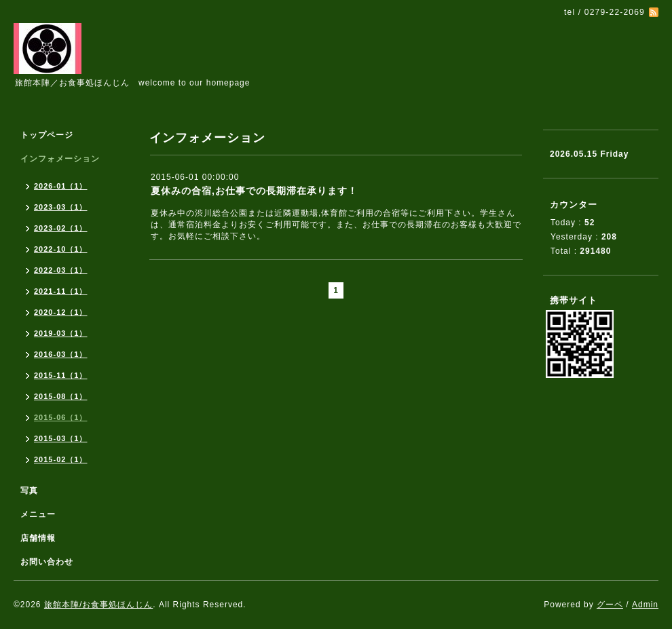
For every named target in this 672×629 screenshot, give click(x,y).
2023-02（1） (61, 228)
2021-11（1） (61, 291)
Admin (645, 605)
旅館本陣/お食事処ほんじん (98, 605)
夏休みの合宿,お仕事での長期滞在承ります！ (254, 191)
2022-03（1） (61, 270)
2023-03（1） (61, 207)
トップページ (47, 135)
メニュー (38, 514)
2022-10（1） (61, 249)
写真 (29, 491)
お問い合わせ (47, 562)
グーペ (610, 605)
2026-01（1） (61, 186)
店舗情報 (38, 538)
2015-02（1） (61, 459)
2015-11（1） (61, 375)
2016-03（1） (61, 354)
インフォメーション (60, 159)
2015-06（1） (61, 417)
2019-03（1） (61, 333)
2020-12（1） (61, 312)
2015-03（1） (61, 438)
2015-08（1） (61, 396)
